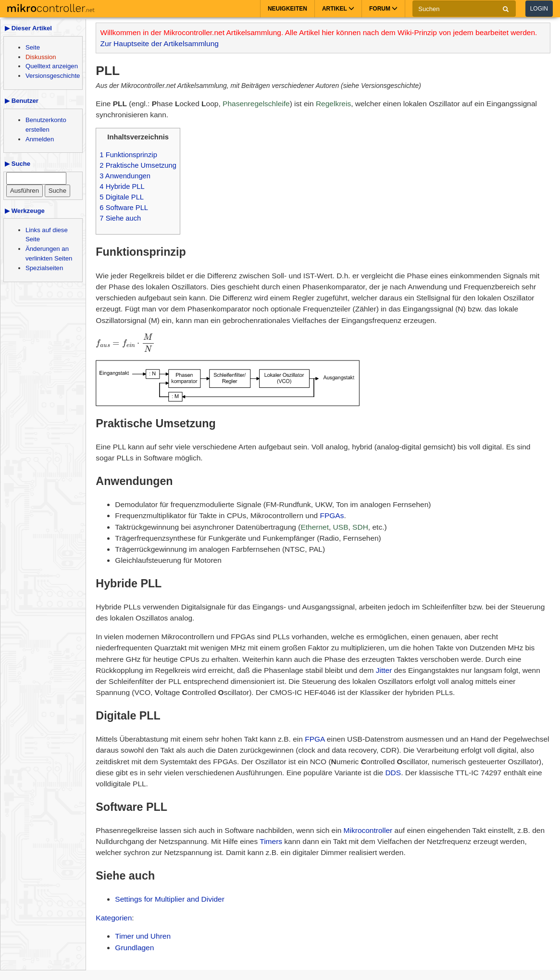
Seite (33, 47)
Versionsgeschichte (53, 76)
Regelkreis (333, 104)
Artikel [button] (338, 9)
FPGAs (332, 515)
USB (341, 527)
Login (539, 9)
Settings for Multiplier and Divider (169, 899)
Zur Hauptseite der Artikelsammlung (160, 43)
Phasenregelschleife (256, 104)
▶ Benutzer (22, 101)
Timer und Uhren (143, 936)
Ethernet (315, 527)
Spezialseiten (44, 268)
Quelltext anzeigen (52, 66)
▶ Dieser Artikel (28, 28)
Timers (271, 841)
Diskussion (41, 57)
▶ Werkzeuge (25, 211)
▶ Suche (18, 164)
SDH (360, 527)
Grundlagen (134, 948)
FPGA (315, 739)
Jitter (384, 670)
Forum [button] (383, 9)
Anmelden (40, 139)
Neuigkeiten (287, 9)
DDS (393, 773)
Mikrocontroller (368, 830)
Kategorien (114, 918)
